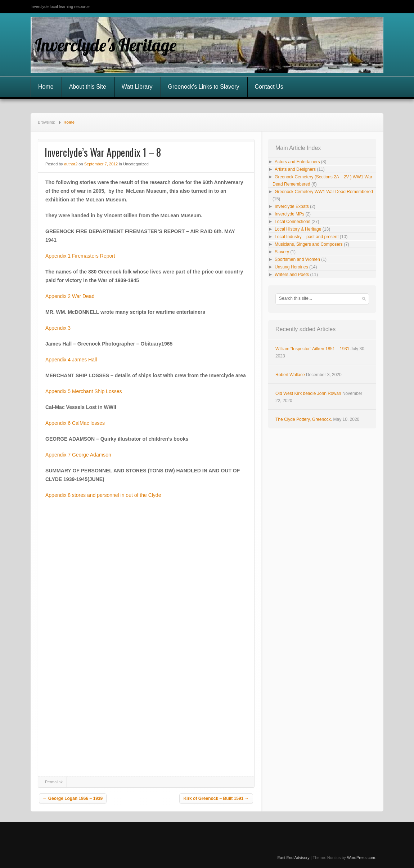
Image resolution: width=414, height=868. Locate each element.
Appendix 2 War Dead (70, 296)
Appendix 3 (58, 328)
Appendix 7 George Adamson (78, 455)
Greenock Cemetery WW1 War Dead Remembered (324, 192)
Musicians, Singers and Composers (309, 244)
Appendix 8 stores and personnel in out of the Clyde (103, 495)
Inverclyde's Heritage (106, 45)
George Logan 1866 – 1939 (73, 798)
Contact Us (269, 87)
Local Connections (292, 222)
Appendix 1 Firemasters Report (80, 256)
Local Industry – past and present (307, 237)
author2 (71, 164)
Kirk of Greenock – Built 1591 (216, 798)
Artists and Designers (295, 169)
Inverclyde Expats (292, 206)
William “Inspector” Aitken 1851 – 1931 (312, 349)
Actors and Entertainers (297, 162)
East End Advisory (293, 858)
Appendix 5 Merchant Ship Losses (84, 391)
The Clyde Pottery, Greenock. (304, 419)
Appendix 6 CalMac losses (75, 423)
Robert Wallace (290, 375)
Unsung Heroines (291, 267)
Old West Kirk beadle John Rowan (308, 393)
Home (46, 87)
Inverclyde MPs (289, 214)
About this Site (88, 87)
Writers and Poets (292, 275)
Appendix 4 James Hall (71, 360)
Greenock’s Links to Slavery (204, 87)
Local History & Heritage (298, 229)
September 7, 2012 (101, 164)
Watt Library (137, 87)
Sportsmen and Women (297, 259)
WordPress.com (361, 858)
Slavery (282, 252)
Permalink (54, 782)
